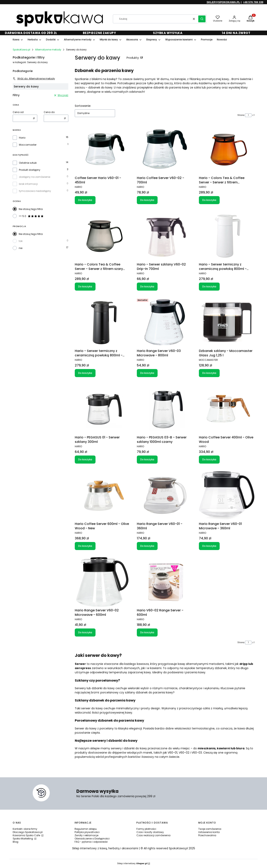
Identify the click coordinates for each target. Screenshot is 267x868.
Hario (22, 138)
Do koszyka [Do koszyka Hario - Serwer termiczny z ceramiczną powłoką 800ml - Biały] (209, 286)
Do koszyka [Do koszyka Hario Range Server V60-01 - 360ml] (147, 546)
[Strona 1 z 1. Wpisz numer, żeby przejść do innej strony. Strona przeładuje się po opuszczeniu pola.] (248, 115)
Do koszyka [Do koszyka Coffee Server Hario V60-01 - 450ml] (85, 200)
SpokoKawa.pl (21, 50)
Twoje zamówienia (210, 829)
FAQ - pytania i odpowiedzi (91, 842)
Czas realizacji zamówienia (153, 835)
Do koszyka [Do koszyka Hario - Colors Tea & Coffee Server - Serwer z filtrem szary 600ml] (85, 286)
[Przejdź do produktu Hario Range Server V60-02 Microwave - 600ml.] (103, 582)
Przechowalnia (207, 835)
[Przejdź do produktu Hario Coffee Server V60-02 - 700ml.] (165, 149)
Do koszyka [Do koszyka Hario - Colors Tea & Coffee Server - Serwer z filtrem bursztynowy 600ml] (209, 200)
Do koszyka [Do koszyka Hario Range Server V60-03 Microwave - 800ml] (147, 373)
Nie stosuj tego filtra (31, 209)
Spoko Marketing (23, 839)
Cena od (18, 112)
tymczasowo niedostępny (35, 191)
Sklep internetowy (132, 863)
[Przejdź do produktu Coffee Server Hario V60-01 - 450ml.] (103, 149)
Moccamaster (28, 145)
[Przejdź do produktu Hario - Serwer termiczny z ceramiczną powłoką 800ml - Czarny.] (103, 322)
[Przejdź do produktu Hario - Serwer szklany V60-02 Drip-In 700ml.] (165, 236)
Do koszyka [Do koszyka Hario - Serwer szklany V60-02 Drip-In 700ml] (147, 286)
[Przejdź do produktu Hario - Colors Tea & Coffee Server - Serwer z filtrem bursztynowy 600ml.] (227, 149)
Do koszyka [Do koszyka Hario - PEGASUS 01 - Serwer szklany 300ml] (85, 459)
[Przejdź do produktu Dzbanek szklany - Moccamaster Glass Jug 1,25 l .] (227, 322)
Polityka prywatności (87, 832)
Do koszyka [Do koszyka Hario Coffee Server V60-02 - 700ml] (147, 200)
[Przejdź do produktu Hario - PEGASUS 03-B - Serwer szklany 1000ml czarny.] (165, 409)
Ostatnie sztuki (28, 163)
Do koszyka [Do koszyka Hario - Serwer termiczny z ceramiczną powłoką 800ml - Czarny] (85, 373)
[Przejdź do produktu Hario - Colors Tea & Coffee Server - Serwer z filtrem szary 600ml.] (103, 236)
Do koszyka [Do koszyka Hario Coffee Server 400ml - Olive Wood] (209, 459)
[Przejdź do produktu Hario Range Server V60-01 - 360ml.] (165, 495)
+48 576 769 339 (253, 2)
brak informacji (28, 184)
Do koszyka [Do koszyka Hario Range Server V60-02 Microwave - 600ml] (85, 632)
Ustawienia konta (209, 832)
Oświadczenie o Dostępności (92, 839)
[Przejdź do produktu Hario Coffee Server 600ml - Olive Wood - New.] (103, 495)
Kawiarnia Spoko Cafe (27, 835)
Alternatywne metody (48, 50)
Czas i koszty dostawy (150, 832)
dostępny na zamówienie (35, 177)
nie (21, 248)
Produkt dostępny (30, 170)
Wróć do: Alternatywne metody (34, 79)
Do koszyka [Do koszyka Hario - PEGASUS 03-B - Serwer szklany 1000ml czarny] (147, 459)
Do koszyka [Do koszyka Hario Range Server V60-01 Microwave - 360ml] (209, 546)
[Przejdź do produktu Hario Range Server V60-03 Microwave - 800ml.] (165, 322)
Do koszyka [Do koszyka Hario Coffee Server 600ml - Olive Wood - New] (85, 546)
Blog (16, 842)
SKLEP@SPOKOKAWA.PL (223, 2)
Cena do (49, 112)
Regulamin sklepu (86, 829)
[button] (202, 19)
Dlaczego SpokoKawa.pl (28, 832)
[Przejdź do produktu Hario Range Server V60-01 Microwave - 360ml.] (227, 495)
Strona (241, 115)
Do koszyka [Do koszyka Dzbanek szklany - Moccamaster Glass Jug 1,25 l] (209, 373)
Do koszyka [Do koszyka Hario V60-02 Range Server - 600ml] (147, 632)
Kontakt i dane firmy (25, 829)
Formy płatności (146, 829)
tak (21, 241)
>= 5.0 (31, 216)
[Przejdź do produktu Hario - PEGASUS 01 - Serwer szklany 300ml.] (103, 409)
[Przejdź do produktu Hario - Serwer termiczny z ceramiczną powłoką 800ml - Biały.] (227, 236)
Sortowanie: (83, 106)
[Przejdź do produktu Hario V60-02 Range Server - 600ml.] (165, 582)
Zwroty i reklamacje (86, 835)
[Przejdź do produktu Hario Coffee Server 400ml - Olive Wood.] (227, 409)
